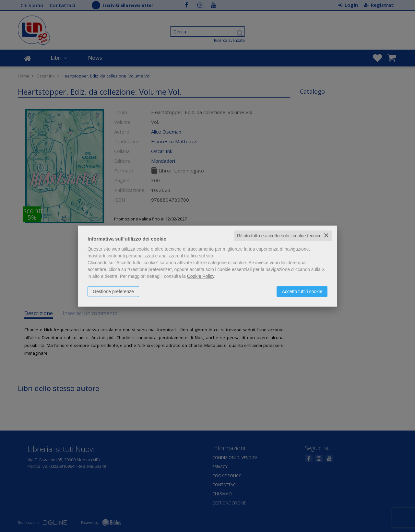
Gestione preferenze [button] (113, 291)
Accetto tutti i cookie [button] (302, 291)
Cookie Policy (201, 276)
